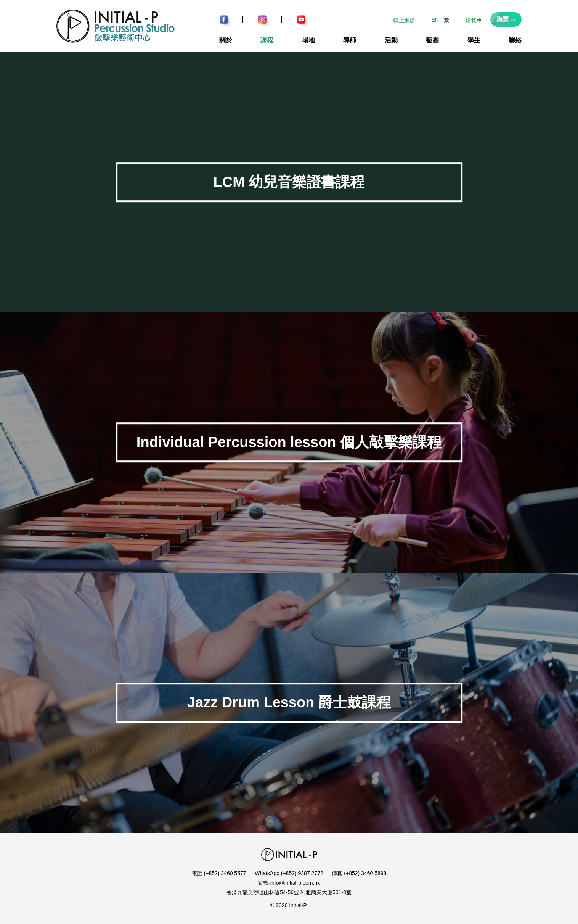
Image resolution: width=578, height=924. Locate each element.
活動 (391, 40)
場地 (308, 40)
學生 (474, 40)
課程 (267, 40)
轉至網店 (404, 20)
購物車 (474, 20)
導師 (350, 40)
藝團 (432, 40)
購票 (506, 19)
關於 (226, 40)
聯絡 (515, 40)
